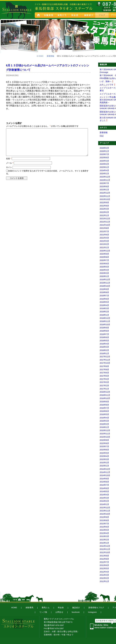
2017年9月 (104, 366)
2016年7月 (104, 408)
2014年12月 (105, 469)
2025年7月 (104, 154)
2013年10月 (105, 514)
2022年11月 (105, 196)
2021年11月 (105, 222)
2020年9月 (104, 254)
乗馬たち (62, 15)
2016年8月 (104, 405)
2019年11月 (105, 283)
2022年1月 (104, 215)
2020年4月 (104, 270)
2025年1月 (104, 167)
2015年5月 (104, 453)
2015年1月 (104, 466)
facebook (76, 612)
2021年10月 (105, 225)
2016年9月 (104, 402)
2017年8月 (104, 370)
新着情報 (50, 56)
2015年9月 (104, 440)
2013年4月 (104, 533)
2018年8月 (104, 331)
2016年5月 (104, 414)
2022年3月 (104, 209)
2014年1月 (104, 504)
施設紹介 (89, 15)
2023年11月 (105, 180)
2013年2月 (104, 540)
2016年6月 (104, 411)
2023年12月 (105, 177)
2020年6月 (104, 264)
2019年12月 (105, 279)
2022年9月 (104, 203)
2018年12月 (105, 318)
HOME (38, 15)
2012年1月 (104, 581)
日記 (102, 136)
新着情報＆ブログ (96, 608)
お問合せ (59, 612)
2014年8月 (104, 482)
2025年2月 (104, 164)
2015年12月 (105, 430)
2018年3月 (104, 347)
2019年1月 (104, 315)
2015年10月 (105, 437)
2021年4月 (104, 238)
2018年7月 (104, 334)
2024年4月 (104, 170)
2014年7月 (104, 485)
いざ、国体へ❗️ (107, 81)
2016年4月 (104, 418)
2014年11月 (105, 472)
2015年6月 (104, 450)
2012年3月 (104, 575)
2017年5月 (104, 376)
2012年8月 (104, 559)
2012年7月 (104, 562)
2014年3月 (104, 498)
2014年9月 (104, 479)
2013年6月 (104, 527)
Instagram (92, 612)
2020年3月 (104, 273)
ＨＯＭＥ (40, 56)
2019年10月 (105, 286)
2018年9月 (104, 328)
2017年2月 (104, 386)
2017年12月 (105, 357)
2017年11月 (105, 360)
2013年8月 (104, 520)
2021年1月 (104, 248)
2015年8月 (104, 443)
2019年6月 (104, 299)
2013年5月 (104, 530)
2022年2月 (104, 212)
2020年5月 (104, 267)
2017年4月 (104, 379)
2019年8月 (104, 292)
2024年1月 (104, 174)
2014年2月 (104, 501)
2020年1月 (104, 276)
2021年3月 (104, 241)
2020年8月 (104, 257)
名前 (9, 159)
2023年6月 (104, 186)
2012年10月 (105, 552)
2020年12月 (105, 251)
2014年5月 (104, 491)
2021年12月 (105, 219)
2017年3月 (104, 382)
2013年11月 (105, 511)
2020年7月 (104, 260)
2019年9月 (104, 289)
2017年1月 (104, 389)
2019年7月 (104, 296)
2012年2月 (104, 578)
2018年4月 (104, 344)
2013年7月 (104, 524)
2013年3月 (104, 536)
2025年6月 (104, 158)
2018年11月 (105, 321)
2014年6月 (104, 488)
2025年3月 (104, 161)
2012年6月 (104, 565)
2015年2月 (104, 463)
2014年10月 (105, 475)
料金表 (75, 15)
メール (10, 163)
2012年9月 (104, 556)
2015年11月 (105, 434)
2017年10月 (105, 363)
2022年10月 (105, 199)
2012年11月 (105, 549)
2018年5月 (104, 341)
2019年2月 (104, 312)
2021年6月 (104, 235)
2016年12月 (105, 392)
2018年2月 (104, 350)
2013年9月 (104, 517)
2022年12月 (105, 193)
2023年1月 (104, 190)
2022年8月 (104, 206)
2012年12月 (105, 546)
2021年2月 (104, 244)
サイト (9, 167)
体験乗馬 (49, 15)
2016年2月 (104, 424)
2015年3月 (104, 459)
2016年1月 (104, 427)
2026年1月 (104, 151)
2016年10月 (105, 398)
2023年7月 (104, 183)
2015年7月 (104, 446)
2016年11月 (105, 395)
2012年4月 (104, 572)
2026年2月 (104, 148)
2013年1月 (104, 543)
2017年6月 (104, 373)
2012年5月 (104, 568)
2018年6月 (104, 337)
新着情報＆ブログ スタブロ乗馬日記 (102, 15)
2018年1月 (104, 353)
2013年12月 (105, 508)
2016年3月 (104, 421)
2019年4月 (104, 305)
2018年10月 (105, 325)
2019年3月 (104, 308)
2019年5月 (104, 302)
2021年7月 (104, 231)
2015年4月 (104, 456)
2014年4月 (104, 495)
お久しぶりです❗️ (108, 85)
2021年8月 (104, 228)
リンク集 (43, 612)
